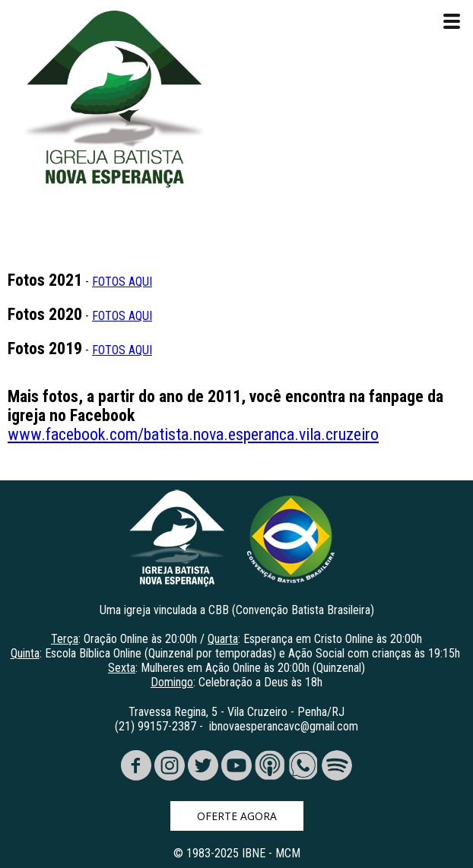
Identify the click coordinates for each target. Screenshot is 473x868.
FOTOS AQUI (122, 282)
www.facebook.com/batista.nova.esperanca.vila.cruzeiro (193, 434)
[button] (237, 816)
